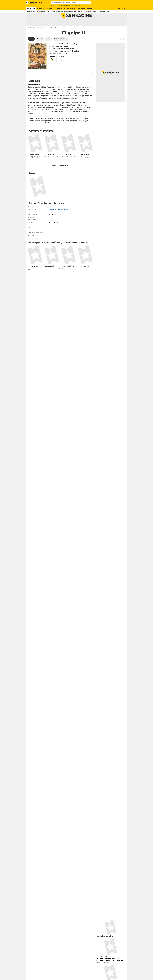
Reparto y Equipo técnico (60, 173)
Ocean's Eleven (68, 274)
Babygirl (60, 6)
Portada (30, 35)
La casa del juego (52, 274)
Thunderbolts (65, 6)
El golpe (35, 274)
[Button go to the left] (121, 47)
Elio (70, 6)
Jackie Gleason (35, 162)
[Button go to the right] (124, 47)
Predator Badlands (76, 6)
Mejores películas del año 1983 (48, 276)
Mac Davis (52, 162)
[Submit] (89, 3)
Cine (35, 35)
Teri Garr (68, 162)
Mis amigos (62, 65)
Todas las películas (42, 35)
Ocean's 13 (85, 274)
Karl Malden (85, 162)
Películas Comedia (54, 35)
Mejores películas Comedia (65, 276)
